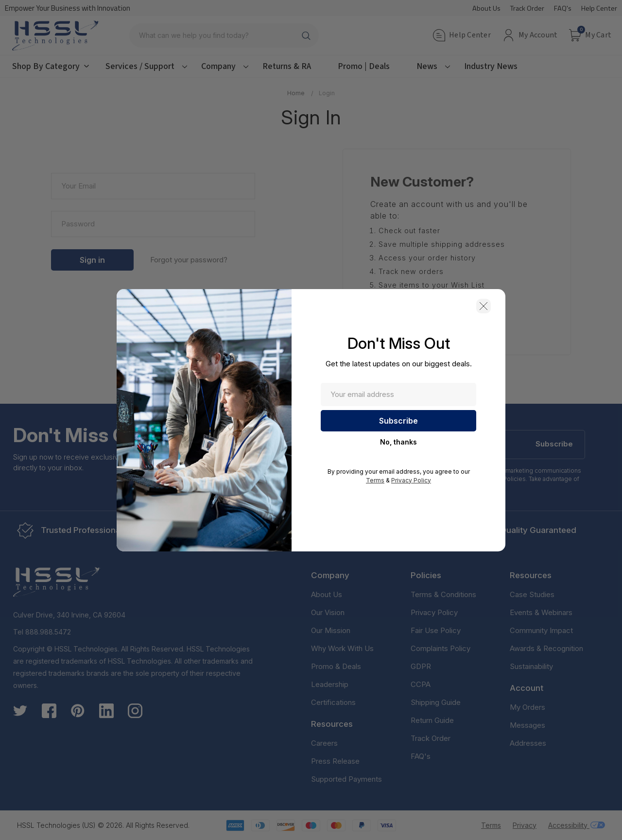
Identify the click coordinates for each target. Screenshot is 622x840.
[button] (484, 306)
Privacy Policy (411, 480)
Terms (375, 480)
